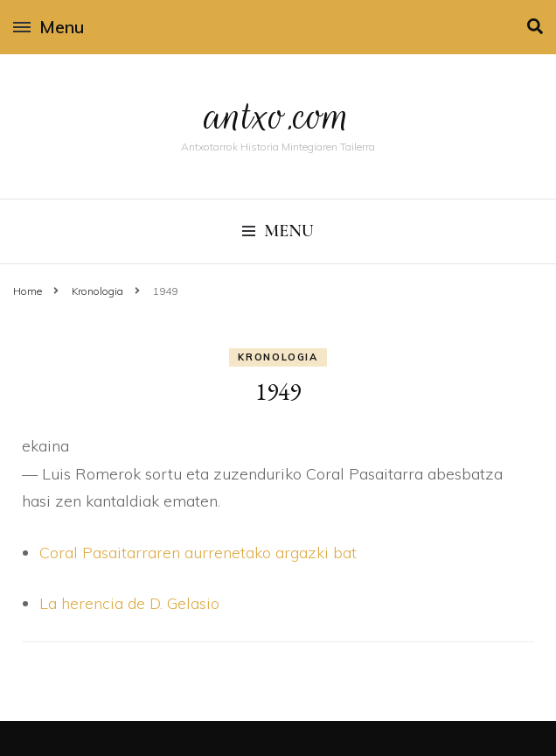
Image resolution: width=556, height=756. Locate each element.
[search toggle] (535, 27)
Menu (49, 27)
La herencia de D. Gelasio (129, 603)
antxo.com (278, 115)
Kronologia (278, 357)
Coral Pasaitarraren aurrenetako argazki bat (198, 553)
